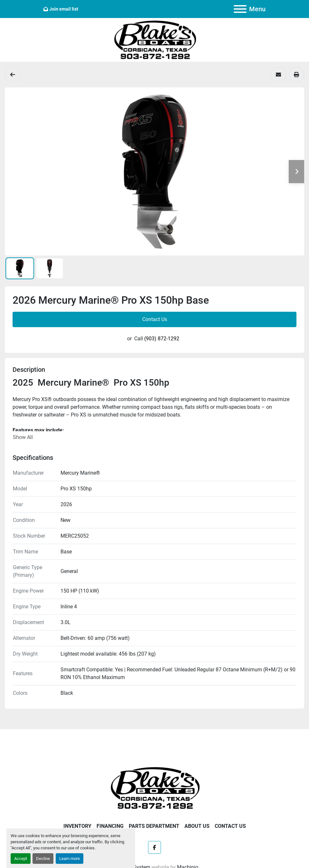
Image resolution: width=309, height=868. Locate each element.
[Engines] (13, 75)
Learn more (70, 859)
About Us (197, 826)
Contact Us (155, 319)
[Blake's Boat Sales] (154, 787)
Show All (23, 437)
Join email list (64, 9)
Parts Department (154, 826)
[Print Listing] (296, 75)
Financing (110, 826)
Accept (21, 859)
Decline (43, 859)
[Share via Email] (278, 75)
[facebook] (154, 847)
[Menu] (240, 9)
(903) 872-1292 (162, 339)
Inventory (77, 826)
